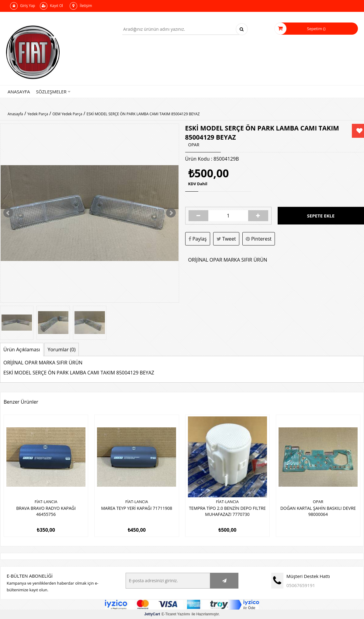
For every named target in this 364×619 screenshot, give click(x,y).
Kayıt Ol (51, 6)
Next (171, 213)
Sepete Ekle (321, 216)
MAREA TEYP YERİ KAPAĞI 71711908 (137, 508)
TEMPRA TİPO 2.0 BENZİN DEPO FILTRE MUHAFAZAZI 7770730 (227, 511)
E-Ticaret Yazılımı (167, 614)
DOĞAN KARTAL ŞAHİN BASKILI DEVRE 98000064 (318, 511)
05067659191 (301, 585)
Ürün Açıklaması (22, 349)
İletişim (81, 6)
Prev (8, 213)
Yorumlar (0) (62, 349)
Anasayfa (19, 92)
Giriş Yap (23, 6)
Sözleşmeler (53, 92)
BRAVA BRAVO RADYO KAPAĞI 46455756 (46, 511)
